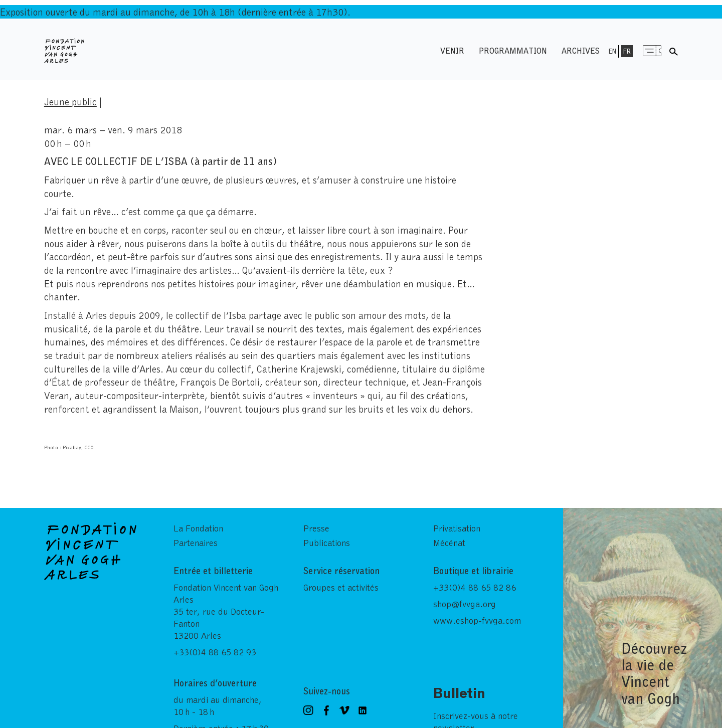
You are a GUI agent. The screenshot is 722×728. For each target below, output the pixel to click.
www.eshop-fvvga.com (477, 620)
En (612, 51)
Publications (327, 542)
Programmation (513, 50)
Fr (627, 51)
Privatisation (457, 528)
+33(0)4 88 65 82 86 (475, 587)
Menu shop (652, 50)
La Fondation (198, 528)
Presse (316, 528)
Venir (452, 50)
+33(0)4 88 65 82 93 (215, 652)
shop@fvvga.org (465, 604)
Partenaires (196, 542)
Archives (581, 50)
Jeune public (70, 101)
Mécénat (449, 542)
